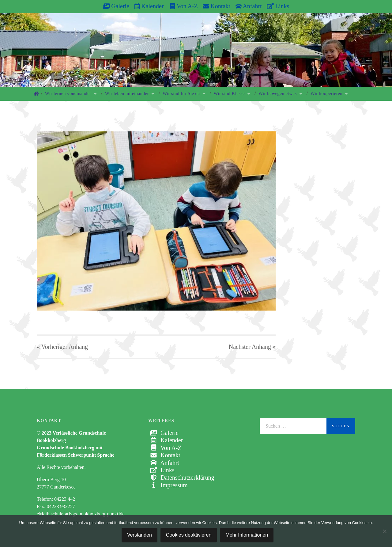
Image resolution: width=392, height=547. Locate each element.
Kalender (149, 6)
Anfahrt (249, 6)
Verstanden (139, 535)
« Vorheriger (62, 347)
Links (278, 6)
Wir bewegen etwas (278, 93)
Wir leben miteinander (127, 93)
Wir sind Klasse (229, 93)
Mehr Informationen (247, 535)
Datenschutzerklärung (181, 477)
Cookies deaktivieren (189, 535)
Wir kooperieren (326, 93)
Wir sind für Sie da (181, 93)
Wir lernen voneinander (68, 93)
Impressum (168, 485)
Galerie (116, 6)
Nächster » (252, 347)
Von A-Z (181, 6)
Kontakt (216, 6)
